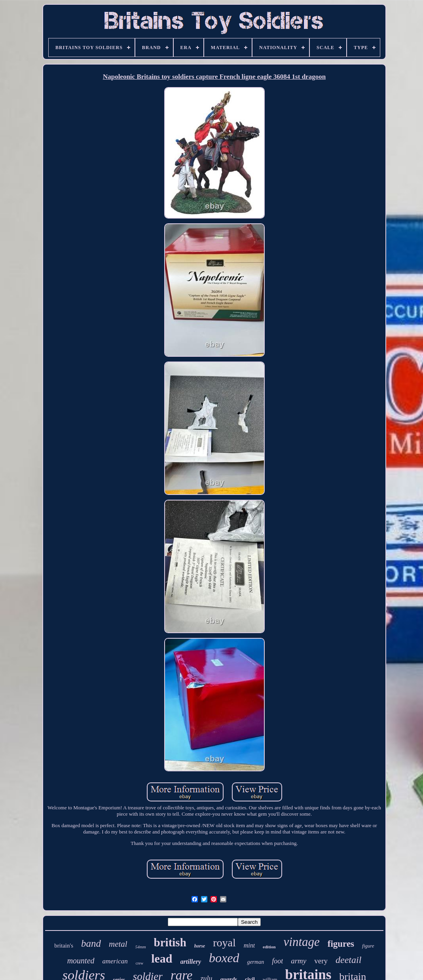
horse (200, 946)
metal (118, 944)
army (299, 961)
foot (277, 961)
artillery (191, 962)
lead (162, 958)
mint (249, 945)
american (115, 961)
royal (224, 943)
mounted (81, 961)
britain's (64, 946)
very (321, 961)
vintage (302, 942)
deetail (348, 960)
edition (269, 947)
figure (368, 946)
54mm (141, 947)
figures (341, 944)
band (91, 943)
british (170, 942)
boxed (224, 958)
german (255, 962)
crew (139, 963)
